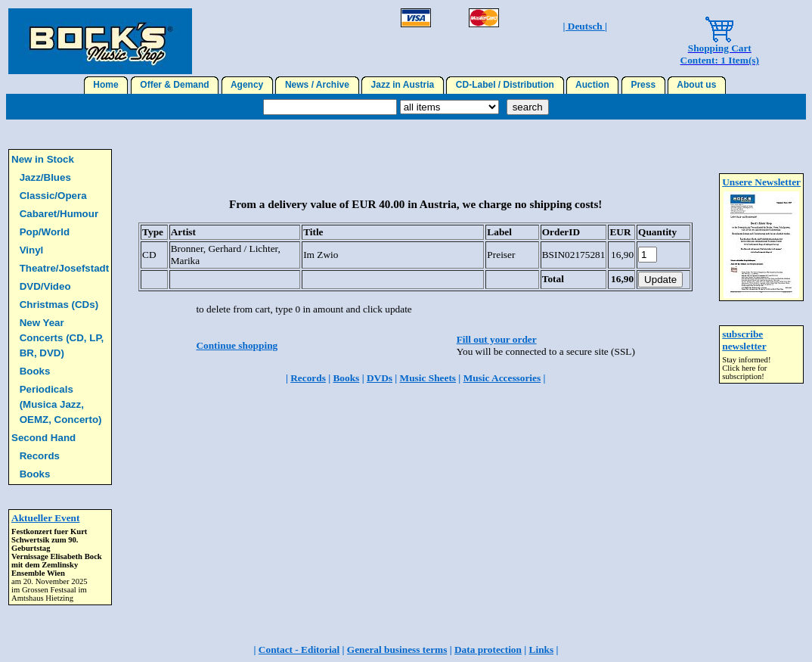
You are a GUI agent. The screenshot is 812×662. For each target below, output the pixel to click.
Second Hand (43, 438)
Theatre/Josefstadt (65, 268)
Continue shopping (237, 345)
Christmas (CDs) (59, 305)
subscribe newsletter (744, 340)
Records (40, 456)
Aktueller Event (45, 518)
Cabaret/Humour (59, 214)
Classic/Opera (53, 196)
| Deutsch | (585, 26)
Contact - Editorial (299, 650)
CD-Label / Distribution (505, 85)
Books (35, 371)
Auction (593, 85)
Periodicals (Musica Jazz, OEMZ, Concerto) (61, 404)
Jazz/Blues (45, 177)
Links (542, 650)
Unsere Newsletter (761, 182)
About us (697, 85)
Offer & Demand (175, 85)
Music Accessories (502, 378)
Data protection (488, 650)
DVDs (380, 378)
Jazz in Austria (403, 85)
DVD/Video (45, 286)
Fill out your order (497, 339)
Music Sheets (428, 378)
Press (643, 85)
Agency (247, 85)
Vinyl (32, 250)
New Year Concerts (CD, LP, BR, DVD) (62, 338)
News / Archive (317, 85)
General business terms (397, 650)
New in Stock (43, 159)
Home (106, 85)
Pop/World (45, 232)
